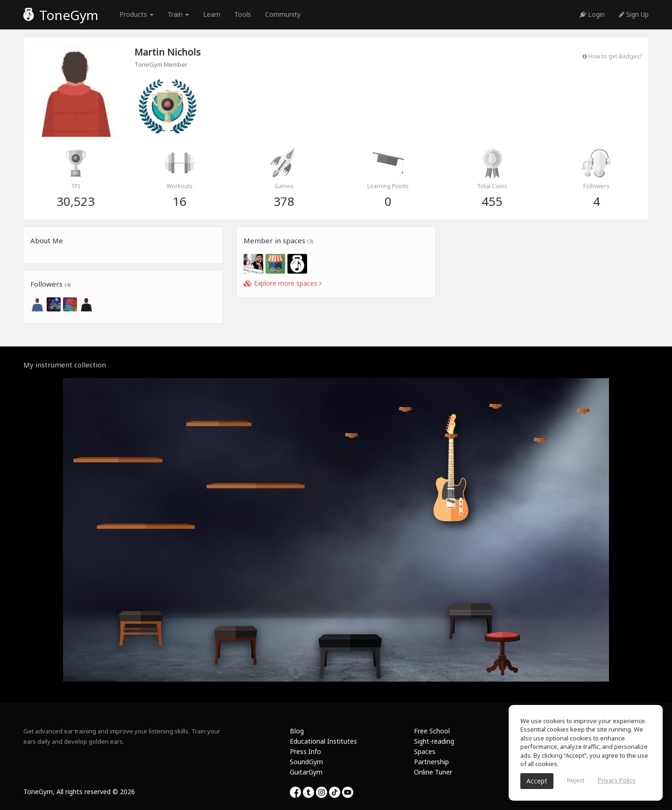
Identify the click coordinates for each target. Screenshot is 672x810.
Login (592, 14)
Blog (297, 731)
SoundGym (306, 762)
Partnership (431, 762)
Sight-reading (434, 741)
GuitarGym (306, 772)
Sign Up (634, 14)
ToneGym (61, 15)
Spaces (425, 751)
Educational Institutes (323, 741)
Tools (243, 14)
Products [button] (136, 14)
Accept (537, 781)
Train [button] (178, 14)
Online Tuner (433, 772)
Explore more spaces (283, 283)
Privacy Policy (617, 780)
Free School (432, 731)
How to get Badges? (612, 56)
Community (283, 14)
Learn (212, 14)
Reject (576, 780)
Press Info (305, 751)
